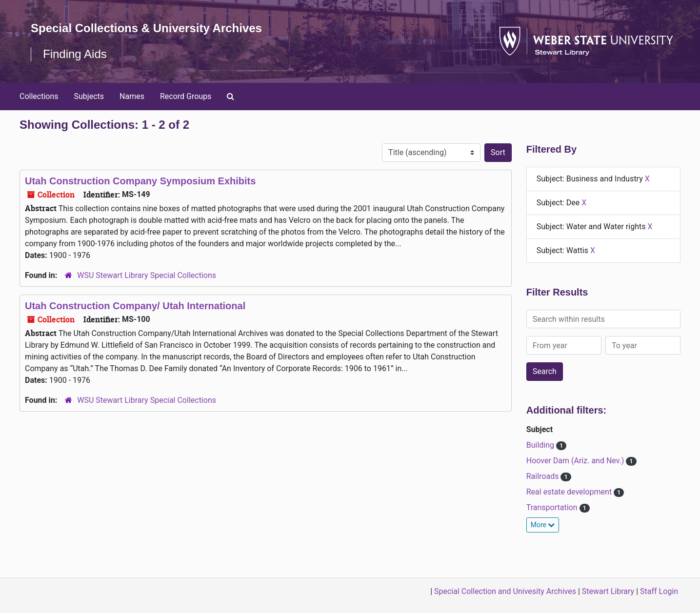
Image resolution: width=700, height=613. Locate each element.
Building (541, 445)
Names (132, 96)
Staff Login (659, 591)
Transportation (553, 507)
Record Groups (186, 96)
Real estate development (570, 492)
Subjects (89, 96)
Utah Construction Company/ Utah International (135, 306)
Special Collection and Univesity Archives (505, 591)
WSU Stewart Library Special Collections (147, 275)
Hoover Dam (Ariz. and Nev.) (576, 461)
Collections (39, 96)
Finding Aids (75, 54)
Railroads (544, 476)
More (543, 525)
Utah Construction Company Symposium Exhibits (140, 181)
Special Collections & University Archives (146, 28)
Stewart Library (608, 591)
